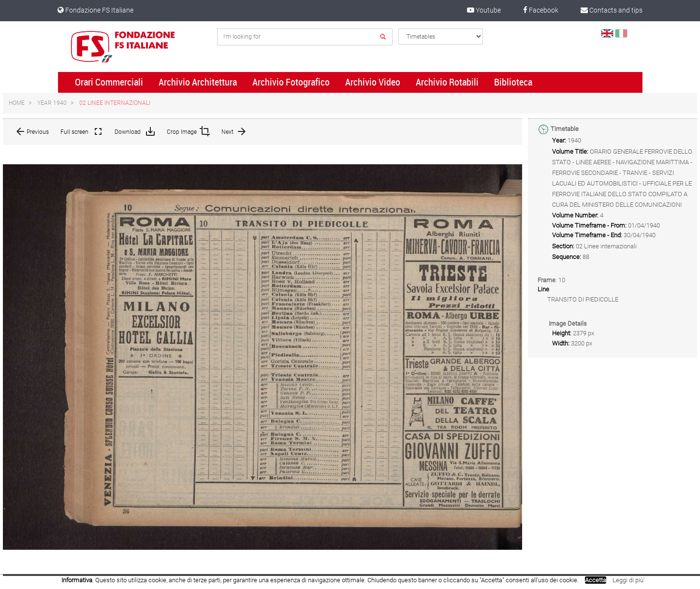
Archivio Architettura (198, 82)
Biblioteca (513, 82)
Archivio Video (373, 82)
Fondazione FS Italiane (95, 10)
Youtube (484, 10)
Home (17, 103)
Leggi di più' (628, 580)
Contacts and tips (612, 10)
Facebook (541, 10)
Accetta (596, 580)
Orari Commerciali (109, 82)
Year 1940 (52, 103)
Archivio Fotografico (291, 82)
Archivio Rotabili (447, 82)
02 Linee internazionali (115, 103)
